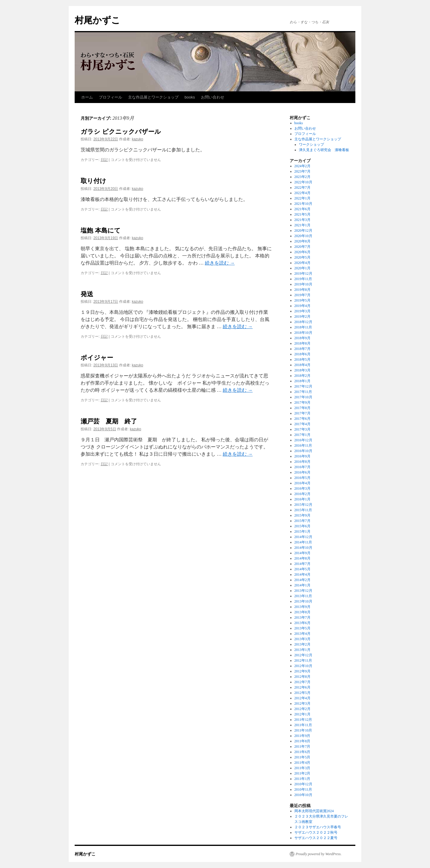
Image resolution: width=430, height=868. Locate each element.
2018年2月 (302, 376)
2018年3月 (302, 370)
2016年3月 (302, 488)
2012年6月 (302, 687)
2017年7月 (302, 413)
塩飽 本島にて (101, 230)
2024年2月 (302, 166)
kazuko (137, 139)
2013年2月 (302, 644)
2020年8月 (302, 241)
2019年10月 (303, 284)
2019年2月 (302, 317)
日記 (104, 160)
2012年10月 (303, 666)
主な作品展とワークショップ (153, 97)
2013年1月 (302, 650)
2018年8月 (302, 343)
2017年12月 (303, 386)
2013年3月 (302, 639)
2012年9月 (302, 671)
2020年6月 (302, 252)
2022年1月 (302, 198)
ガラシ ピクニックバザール (121, 132)
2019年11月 (303, 279)
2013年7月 (302, 617)
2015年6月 (302, 526)
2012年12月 (303, 655)
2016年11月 (303, 445)
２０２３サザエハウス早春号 (318, 827)
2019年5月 (302, 300)
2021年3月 (302, 220)
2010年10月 (303, 795)
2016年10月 (303, 451)
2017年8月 (302, 408)
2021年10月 (303, 204)
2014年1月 (302, 585)
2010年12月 (303, 784)
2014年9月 (302, 553)
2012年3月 (302, 703)
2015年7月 (302, 521)
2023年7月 (302, 171)
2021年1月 (302, 225)
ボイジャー (97, 358)
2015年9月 (302, 515)
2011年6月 (302, 752)
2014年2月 (302, 580)
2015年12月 (303, 505)
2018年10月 (303, 333)
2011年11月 (303, 725)
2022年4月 (302, 193)
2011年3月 (302, 768)
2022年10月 (303, 182)
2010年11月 (303, 789)
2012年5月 (302, 693)
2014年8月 (302, 558)
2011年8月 (302, 741)
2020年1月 (302, 268)
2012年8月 (302, 677)
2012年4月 (302, 698)
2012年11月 (303, 660)
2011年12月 (303, 720)
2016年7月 (302, 467)
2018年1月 (302, 381)
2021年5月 (302, 214)
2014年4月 (302, 574)
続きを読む (220, 263)
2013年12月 (303, 591)
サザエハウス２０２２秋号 (316, 832)
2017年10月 (303, 397)
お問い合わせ (213, 97)
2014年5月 (302, 569)
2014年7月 (302, 564)
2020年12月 (303, 231)
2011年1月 (302, 779)
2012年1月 (302, 714)
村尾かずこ (97, 20)
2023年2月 (302, 177)
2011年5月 (302, 757)
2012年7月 (302, 682)
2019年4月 (302, 306)
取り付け (93, 181)
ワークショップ (311, 145)
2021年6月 (302, 209)
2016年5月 (302, 478)
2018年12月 (303, 322)
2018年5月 (302, 360)
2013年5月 (302, 628)
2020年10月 (303, 236)
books (190, 97)
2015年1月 (302, 531)
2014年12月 (303, 537)
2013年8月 (302, 612)
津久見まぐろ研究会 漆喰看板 (324, 150)
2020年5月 (302, 257)
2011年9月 (302, 736)
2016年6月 (302, 472)
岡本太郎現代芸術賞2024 (314, 811)
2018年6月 (302, 354)
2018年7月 (302, 349)
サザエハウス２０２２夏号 (316, 838)
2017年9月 (302, 402)
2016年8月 (302, 462)
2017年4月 (302, 424)
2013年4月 (302, 634)
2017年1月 (302, 435)
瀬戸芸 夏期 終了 (109, 421)
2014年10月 (303, 548)
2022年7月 (302, 188)
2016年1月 (302, 499)
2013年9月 (302, 607)
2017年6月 (302, 419)
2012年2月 (302, 709)
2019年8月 (302, 290)
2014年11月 (303, 542)
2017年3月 (302, 429)
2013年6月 (302, 623)
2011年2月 (302, 773)
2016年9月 (302, 456)
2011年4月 (302, 763)
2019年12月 (303, 274)
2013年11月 (303, 596)
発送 (87, 294)
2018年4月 (302, 365)
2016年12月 (303, 440)
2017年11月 (303, 392)
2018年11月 (303, 327)
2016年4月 (302, 483)
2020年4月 (302, 263)
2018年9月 (302, 338)
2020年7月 (302, 247)
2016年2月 (302, 494)
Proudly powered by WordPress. (319, 854)
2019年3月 (302, 311)
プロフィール (110, 97)
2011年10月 (303, 730)
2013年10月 (303, 601)
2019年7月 (302, 295)
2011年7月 (302, 746)
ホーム (87, 97)
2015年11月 (303, 510)
